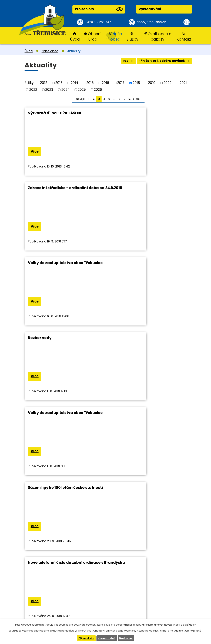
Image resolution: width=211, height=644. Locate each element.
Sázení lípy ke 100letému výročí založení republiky (143, 420)
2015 (90, 83)
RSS (123, 62)
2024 (66, 89)
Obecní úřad (95, 37)
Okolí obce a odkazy (160, 37)
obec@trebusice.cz (152, 22)
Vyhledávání (150, 9)
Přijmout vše (85, 638)
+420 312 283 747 (99, 22)
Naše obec (116, 37)
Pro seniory (99, 9)
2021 (183, 83)
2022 (33, 89)
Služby (132, 39)
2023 (49, 89)
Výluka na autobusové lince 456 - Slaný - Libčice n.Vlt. (151, 344)
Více (36, 152)
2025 (82, 89)
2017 (121, 83)
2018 (136, 83)
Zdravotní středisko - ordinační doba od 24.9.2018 (149, 115)
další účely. (190, 625)
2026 (98, 89)
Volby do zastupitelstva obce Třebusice (65, 190)
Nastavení (127, 638)
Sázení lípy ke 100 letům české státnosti (151, 266)
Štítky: (29, 83)
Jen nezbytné (107, 638)
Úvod (75, 39)
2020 (168, 83)
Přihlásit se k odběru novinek (162, 62)
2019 (152, 83)
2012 (44, 83)
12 (129, 99)
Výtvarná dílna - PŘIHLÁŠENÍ (54, 113)
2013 (59, 83)
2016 (105, 83)
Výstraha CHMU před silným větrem (62, 418)
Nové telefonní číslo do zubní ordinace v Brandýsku (64, 344)
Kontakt (184, 39)
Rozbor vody (125, 190)
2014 (74, 83)
